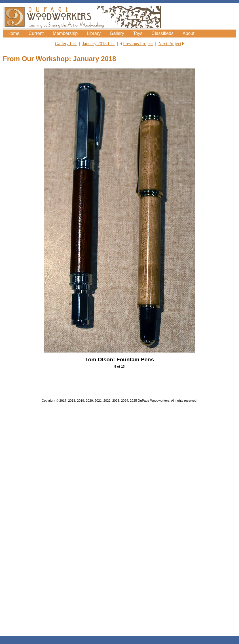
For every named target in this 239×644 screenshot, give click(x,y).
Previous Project (138, 44)
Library (94, 33)
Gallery (117, 33)
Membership (65, 33)
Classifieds (163, 33)
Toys (138, 33)
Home (13, 33)
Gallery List (66, 44)
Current (36, 33)
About (189, 33)
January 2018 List (99, 44)
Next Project (170, 44)
